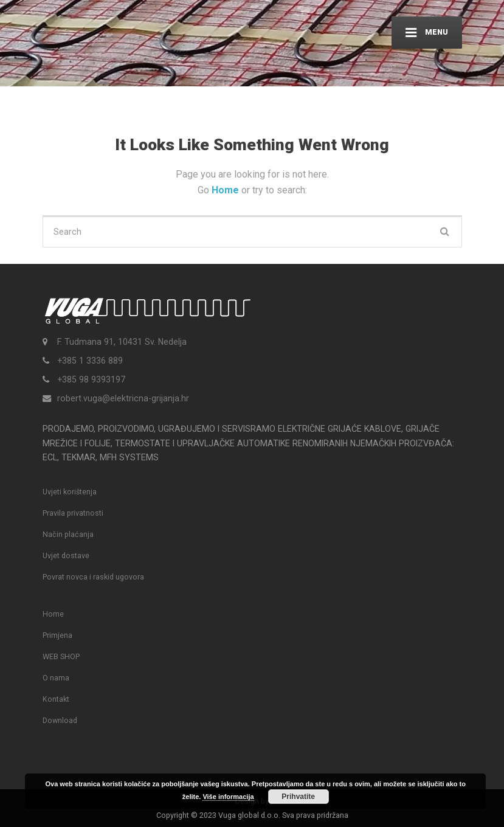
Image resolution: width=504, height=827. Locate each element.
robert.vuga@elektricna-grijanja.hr (123, 398)
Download (60, 720)
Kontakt (56, 699)
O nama (56, 678)
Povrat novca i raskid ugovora (93, 577)
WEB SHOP (61, 656)
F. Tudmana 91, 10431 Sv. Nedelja (122, 342)
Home (226, 190)
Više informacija (228, 797)
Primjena (57, 635)
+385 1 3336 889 (90, 361)
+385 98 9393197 (91, 379)
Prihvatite (298, 797)
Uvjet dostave (66, 555)
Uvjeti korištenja (70, 492)
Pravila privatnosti (73, 513)
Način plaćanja (68, 534)
